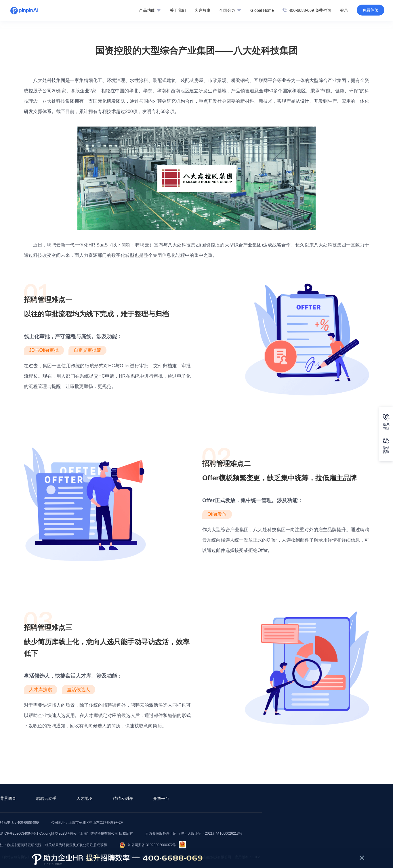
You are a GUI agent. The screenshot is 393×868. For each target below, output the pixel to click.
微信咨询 (386, 446)
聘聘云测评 (123, 798)
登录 (344, 10)
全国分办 (230, 10)
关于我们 (178, 10)
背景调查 (8, 798)
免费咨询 (323, 10)
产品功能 (150, 10)
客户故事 (203, 10)
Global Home (262, 10)
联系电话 (386, 422)
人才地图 (85, 798)
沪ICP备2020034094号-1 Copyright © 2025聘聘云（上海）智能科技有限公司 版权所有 (66, 833)
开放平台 (161, 798)
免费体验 (371, 10)
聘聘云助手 (46, 798)
